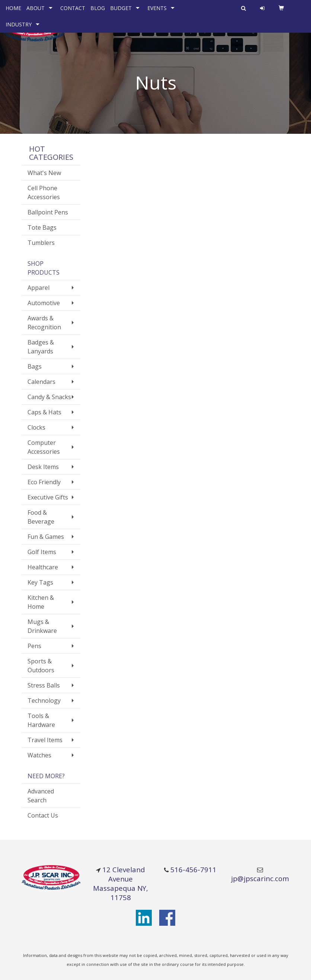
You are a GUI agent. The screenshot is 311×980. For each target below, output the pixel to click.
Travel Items (45, 740)
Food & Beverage (41, 517)
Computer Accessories (44, 447)
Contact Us (43, 815)
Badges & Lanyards (41, 347)
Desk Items (43, 467)
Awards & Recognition (44, 323)
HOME (13, 8)
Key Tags (40, 582)
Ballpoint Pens (48, 212)
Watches (39, 755)
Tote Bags (42, 227)
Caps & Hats (44, 412)
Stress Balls (44, 685)
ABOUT (36, 8)
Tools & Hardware (41, 720)
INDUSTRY (19, 24)
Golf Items (42, 552)
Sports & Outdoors (41, 666)
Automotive (44, 303)
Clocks (36, 427)
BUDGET (121, 8)
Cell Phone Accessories (44, 193)
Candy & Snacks (49, 397)
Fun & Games (46, 537)
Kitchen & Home (41, 602)
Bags (35, 366)
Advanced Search (41, 796)
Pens (34, 646)
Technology (44, 701)
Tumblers (41, 243)
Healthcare (43, 567)
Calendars (41, 382)
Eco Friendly (44, 482)
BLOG (98, 8)
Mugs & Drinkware (42, 626)
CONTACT (73, 8)
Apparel (39, 288)
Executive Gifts (48, 497)
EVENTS (157, 8)
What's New (44, 173)
